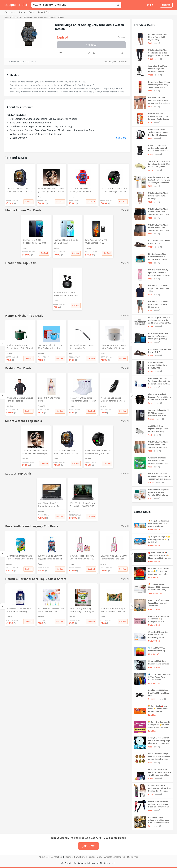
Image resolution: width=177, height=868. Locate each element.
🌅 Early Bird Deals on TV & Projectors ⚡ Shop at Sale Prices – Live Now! (159, 725)
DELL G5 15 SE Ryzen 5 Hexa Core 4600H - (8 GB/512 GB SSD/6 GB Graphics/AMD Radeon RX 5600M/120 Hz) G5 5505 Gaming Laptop (82, 505)
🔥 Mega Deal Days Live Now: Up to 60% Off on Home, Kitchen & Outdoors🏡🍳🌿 (159, 524)
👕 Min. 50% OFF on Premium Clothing (157, 649)
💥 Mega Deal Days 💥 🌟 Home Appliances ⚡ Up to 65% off (159, 539)
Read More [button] (120, 138)
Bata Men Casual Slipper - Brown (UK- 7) (160, 351)
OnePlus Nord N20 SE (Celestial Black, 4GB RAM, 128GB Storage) (34, 242)
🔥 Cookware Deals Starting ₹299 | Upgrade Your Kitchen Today (159, 587)
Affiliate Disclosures (115, 857)
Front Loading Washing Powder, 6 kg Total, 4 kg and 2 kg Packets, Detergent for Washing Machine (82, 610)
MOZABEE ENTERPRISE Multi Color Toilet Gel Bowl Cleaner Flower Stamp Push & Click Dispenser (51, 610)
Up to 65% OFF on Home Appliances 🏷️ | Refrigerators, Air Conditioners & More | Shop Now (159, 619)
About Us (44, 857)
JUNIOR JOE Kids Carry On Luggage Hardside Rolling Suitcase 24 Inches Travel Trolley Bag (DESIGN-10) (50, 558)
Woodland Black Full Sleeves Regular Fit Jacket (20, 399)
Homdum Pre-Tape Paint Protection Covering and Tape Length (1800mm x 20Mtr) (159, 180)
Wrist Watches (120, 62)
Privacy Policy (95, 857)
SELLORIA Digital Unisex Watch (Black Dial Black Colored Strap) (81, 190)
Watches (108, 62)
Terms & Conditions (75, 857)
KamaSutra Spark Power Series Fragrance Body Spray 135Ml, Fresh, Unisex (159, 85)
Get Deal (91, 45)
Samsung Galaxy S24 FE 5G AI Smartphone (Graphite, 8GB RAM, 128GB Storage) (158, 413)
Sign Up (166, 5)
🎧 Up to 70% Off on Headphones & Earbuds (159, 662)
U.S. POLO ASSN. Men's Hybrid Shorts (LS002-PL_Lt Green (158, 304)
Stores (22, 12)
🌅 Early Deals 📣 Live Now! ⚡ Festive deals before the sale (158, 709)
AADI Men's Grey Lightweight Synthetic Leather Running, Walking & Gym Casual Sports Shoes (158, 429)
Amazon (122, 37)
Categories (9, 12)
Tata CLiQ (10, 406)
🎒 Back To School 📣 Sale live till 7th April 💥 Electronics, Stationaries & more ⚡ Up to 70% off (159, 555)
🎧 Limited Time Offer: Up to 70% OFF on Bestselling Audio (158, 635)
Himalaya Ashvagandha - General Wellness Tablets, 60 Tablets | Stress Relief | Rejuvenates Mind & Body (159, 492)
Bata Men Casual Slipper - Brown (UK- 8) (160, 242)
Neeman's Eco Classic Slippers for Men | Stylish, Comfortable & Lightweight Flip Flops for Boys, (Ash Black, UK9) (113, 400)
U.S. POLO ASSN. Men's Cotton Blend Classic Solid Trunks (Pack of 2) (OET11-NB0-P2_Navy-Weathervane (158, 228)
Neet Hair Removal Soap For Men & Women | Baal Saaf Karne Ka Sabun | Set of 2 (114, 610)
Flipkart (56, 248)
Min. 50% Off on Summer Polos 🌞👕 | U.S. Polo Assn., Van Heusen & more (159, 571)
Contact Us (57, 857)
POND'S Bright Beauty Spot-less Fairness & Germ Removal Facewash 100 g (160, 273)
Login (150, 5)
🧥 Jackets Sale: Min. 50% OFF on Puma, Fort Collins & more (159, 677)
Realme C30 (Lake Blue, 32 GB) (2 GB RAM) (66, 241)
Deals (31, 12)
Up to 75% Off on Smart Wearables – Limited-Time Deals (159, 603)
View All (125, 210)
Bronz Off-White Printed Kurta (49, 399)
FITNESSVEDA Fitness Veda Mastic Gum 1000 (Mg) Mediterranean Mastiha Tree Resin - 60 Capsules (20, 610)
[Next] (132, 343)
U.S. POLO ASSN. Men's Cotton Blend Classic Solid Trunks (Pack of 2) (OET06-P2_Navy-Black (158, 212)
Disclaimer (133, 857)
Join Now (88, 846)
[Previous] (3, 343)
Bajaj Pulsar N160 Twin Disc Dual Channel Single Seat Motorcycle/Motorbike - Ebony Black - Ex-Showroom (159, 693)
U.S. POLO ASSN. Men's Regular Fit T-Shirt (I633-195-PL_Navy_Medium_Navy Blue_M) (159, 289)
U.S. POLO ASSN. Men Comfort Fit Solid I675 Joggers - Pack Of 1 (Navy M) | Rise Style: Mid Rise (159, 53)
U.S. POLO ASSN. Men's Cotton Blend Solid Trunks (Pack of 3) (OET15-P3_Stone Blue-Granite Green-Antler (160, 445)
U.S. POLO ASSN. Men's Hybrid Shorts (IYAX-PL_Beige (158, 196)
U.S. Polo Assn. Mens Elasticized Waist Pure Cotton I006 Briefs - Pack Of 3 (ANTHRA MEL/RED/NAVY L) (159, 101)
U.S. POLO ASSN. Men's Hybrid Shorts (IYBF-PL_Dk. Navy (158, 37)
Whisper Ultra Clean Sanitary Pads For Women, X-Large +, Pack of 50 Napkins (159, 461)
